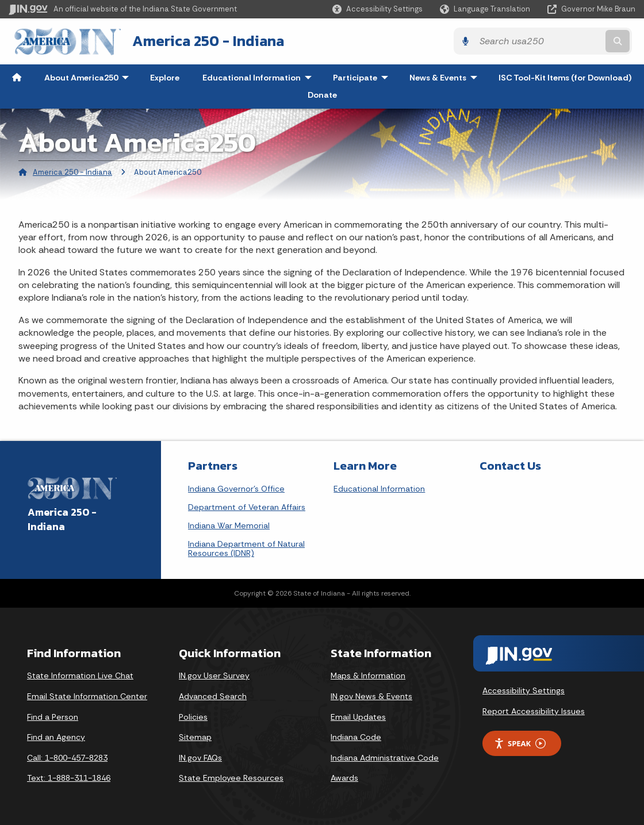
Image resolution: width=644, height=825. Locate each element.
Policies (193, 716)
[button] (377, 9)
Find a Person (53, 716)
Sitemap (195, 736)
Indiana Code (356, 736)
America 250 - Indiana (204, 41)
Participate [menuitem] (363, 77)
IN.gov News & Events (371, 696)
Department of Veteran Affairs (247, 507)
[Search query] (559, 41)
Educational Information (379, 489)
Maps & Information (368, 676)
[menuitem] (17, 77)
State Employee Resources (231, 778)
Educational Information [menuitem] (260, 77)
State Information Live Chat (80, 676)
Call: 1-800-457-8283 (67, 757)
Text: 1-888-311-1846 (69, 778)
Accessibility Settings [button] (524, 690)
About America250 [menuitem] (89, 77)
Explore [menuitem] (165, 77)
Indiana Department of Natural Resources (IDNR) (246, 548)
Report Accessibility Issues (534, 711)
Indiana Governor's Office (236, 489)
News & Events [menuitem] (446, 77)
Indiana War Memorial (229, 525)
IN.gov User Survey (214, 676)
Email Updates (358, 716)
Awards (344, 778)
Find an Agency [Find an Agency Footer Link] (56, 736)
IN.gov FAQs (200, 757)
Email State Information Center (87, 696)
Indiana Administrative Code (385, 757)
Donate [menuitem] (322, 94)
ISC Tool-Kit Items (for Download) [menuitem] (565, 77)
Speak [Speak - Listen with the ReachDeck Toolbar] (520, 743)
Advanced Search (213, 696)
